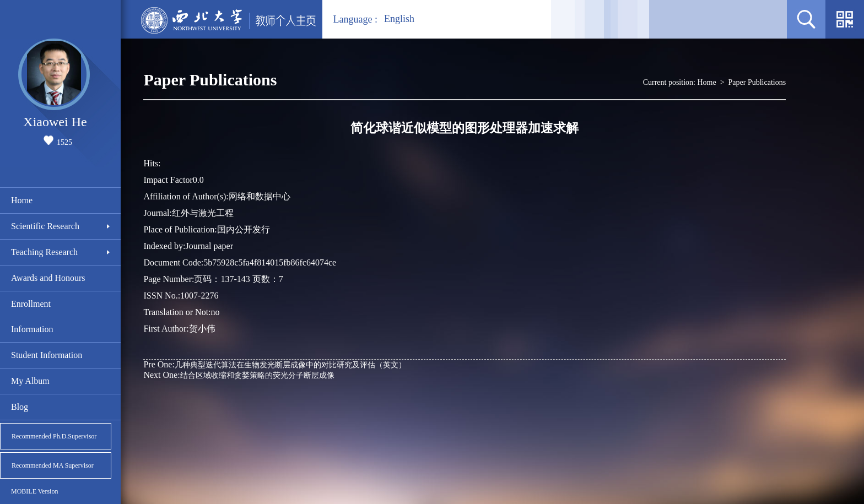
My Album (30, 381)
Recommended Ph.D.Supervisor (54, 436)
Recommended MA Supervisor (53, 465)
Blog (20, 407)
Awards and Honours (48, 278)
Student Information (47, 355)
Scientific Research (45, 226)
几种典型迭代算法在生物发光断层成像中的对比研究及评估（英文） (274, 364)
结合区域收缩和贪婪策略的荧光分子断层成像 (239, 375)
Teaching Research (44, 252)
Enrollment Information (32, 316)
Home (22, 200)
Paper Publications (757, 82)
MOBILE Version (34, 491)
